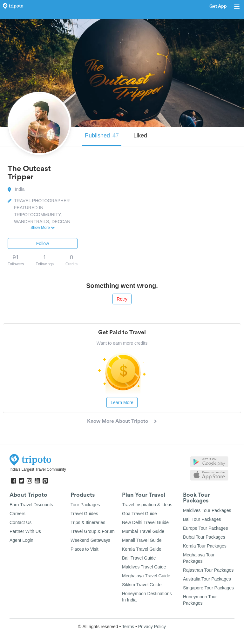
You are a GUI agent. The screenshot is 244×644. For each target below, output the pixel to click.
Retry (122, 299)
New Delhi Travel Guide (145, 522)
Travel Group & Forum (93, 531)
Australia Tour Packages (207, 579)
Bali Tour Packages (202, 519)
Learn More (122, 402)
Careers (17, 514)
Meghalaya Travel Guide (146, 576)
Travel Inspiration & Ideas (147, 505)
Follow (43, 243)
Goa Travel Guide (139, 514)
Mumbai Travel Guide (143, 531)
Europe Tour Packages (205, 528)
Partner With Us (25, 531)
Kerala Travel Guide (142, 549)
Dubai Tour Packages (204, 537)
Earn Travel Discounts (31, 505)
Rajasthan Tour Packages (208, 570)
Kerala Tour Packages (205, 546)
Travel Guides (84, 514)
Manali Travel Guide (142, 540)
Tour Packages (85, 505)
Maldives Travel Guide (144, 567)
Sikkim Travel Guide (142, 585)
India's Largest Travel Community (38, 469)
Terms (128, 627)
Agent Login (21, 540)
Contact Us (20, 522)
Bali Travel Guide (139, 558)
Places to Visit (85, 549)
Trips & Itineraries (88, 522)
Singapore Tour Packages (208, 588)
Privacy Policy (152, 627)
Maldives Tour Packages (207, 510)
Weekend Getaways (90, 540)
